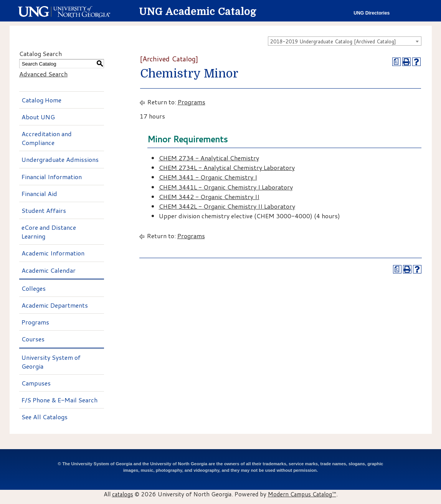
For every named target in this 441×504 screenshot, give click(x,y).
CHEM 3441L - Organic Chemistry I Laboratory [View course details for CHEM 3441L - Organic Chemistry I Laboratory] (226, 187)
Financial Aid (39, 194)
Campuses (36, 383)
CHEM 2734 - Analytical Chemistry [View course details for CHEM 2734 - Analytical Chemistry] (209, 158)
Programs (35, 322)
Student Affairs (44, 210)
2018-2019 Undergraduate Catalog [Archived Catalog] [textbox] (333, 41)
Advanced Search (43, 74)
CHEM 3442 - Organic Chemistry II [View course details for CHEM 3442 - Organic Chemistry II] (209, 197)
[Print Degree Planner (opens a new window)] (396, 62)
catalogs (123, 494)
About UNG (38, 117)
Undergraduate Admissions (60, 159)
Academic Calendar (49, 270)
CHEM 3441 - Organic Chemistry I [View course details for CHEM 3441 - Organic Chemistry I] (208, 177)
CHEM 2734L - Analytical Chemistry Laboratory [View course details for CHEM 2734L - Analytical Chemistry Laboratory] (227, 167)
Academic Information (53, 253)
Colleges (34, 288)
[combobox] (345, 41)
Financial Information (52, 177)
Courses (33, 339)
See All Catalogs (45, 417)
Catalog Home (41, 100)
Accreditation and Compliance (47, 138)
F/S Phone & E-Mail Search (59, 400)
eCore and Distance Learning (49, 232)
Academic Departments (55, 305)
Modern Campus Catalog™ (302, 494)
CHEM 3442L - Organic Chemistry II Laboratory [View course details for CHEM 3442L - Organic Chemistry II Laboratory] (227, 206)
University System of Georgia (51, 362)
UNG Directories (372, 13)
